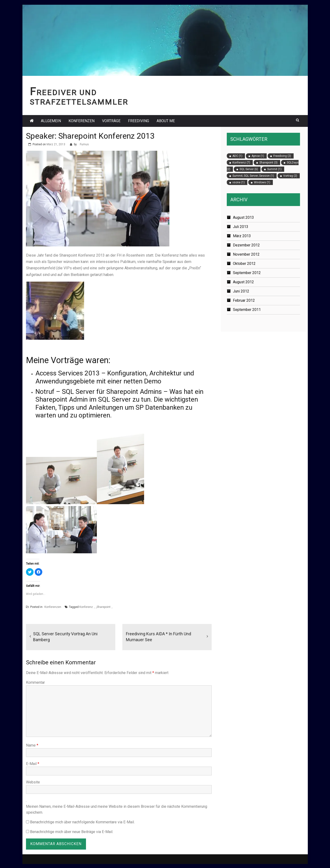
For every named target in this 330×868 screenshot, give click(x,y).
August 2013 (243, 217)
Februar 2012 (244, 300)
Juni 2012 (241, 291)
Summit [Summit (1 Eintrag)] (274, 169)
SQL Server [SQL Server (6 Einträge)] (249, 169)
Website (33, 782)
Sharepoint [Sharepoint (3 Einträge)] (268, 163)
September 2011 (247, 310)
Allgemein (51, 121)
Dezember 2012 (246, 245)
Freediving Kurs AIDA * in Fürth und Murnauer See (159, 637)
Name (32, 745)
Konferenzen (81, 121)
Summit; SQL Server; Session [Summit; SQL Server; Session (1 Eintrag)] (253, 176)
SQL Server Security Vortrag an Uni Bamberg (65, 637)
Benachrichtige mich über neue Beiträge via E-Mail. (72, 832)
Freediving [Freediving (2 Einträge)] (282, 156)
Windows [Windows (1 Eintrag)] (262, 182)
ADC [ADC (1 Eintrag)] (237, 156)
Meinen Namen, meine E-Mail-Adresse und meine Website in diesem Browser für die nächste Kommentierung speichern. (117, 809)
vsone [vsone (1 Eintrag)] (239, 182)
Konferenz (86, 607)
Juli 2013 (241, 227)
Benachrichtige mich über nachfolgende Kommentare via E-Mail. (82, 822)
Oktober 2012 (244, 264)
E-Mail (33, 764)
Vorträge (111, 121)
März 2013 (242, 236)
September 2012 (247, 273)
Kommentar (35, 682)
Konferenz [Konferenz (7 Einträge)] (241, 163)
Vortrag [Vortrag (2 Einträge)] (290, 176)
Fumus (84, 144)
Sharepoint (104, 607)
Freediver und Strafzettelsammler (79, 97)
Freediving (139, 121)
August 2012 (243, 282)
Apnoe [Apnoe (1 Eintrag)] (258, 156)
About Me (166, 121)
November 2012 (246, 254)
